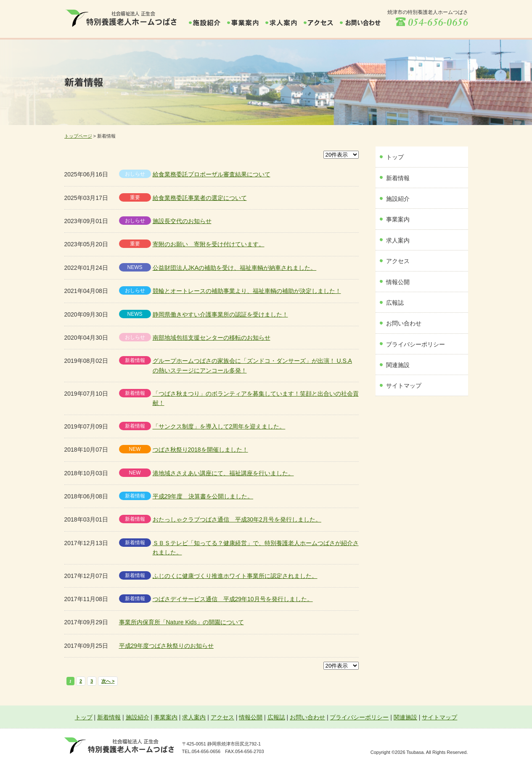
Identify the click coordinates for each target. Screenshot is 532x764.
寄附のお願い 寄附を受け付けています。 (209, 244)
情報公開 (398, 282)
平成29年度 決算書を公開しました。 (203, 496)
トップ (395, 157)
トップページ (78, 136)
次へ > (108, 681)
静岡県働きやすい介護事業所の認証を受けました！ (220, 314)
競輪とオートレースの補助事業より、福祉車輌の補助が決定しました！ (247, 291)
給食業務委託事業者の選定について (200, 198)
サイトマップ (404, 386)
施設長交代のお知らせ (182, 221)
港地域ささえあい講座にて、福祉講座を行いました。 (223, 473)
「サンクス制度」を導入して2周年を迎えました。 (219, 426)
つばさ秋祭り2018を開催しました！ (200, 450)
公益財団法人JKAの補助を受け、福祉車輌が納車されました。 (235, 268)
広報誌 (395, 303)
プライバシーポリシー (416, 344)
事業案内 (398, 219)
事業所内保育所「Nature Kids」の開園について (181, 622)
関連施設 (398, 365)
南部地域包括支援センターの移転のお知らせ (212, 338)
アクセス (398, 261)
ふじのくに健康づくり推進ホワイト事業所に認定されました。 (235, 576)
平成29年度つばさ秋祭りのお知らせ (167, 646)
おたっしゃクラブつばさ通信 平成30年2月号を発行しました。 (237, 519)
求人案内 (398, 240)
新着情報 (398, 178)
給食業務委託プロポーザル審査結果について (212, 174)
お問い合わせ (404, 323)
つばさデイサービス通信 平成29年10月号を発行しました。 (233, 599)
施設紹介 (398, 199)
